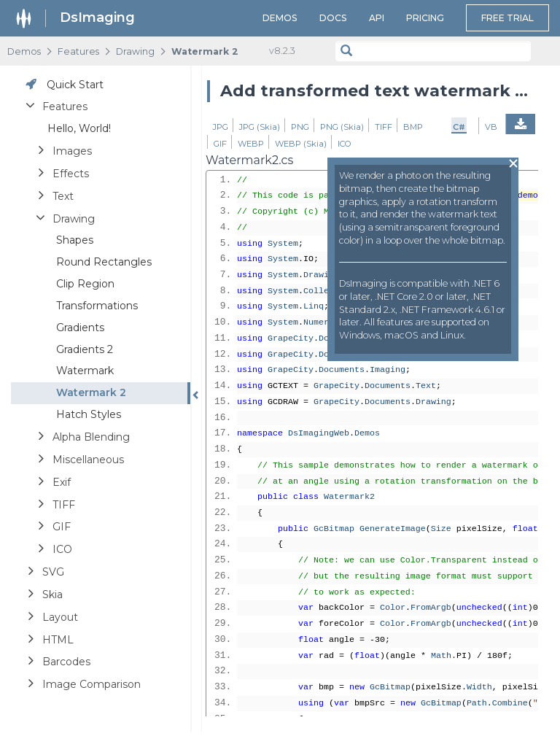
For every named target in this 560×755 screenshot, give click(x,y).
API (377, 18)
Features (78, 51)
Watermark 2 (205, 51)
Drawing (135, 51)
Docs (333, 18)
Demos (280, 18)
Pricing (425, 18)
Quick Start (75, 85)
